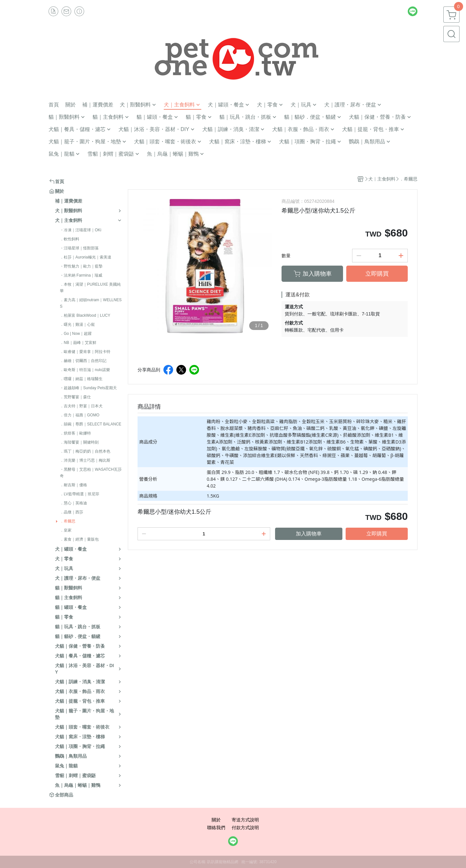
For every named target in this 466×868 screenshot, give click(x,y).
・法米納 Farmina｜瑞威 (81, 275)
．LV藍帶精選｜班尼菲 (80, 494)
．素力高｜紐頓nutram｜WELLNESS (91, 303)
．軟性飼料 (70, 239)
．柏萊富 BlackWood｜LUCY (85, 315)
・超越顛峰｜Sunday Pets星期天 (88, 388)
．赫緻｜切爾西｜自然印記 (83, 361)
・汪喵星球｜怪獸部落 (79, 248)
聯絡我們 (216, 828)
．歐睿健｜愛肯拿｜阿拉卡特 (85, 352)
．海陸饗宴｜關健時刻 (79, 442)
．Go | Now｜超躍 (76, 334)
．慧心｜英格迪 (73, 503)
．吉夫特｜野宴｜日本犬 (81, 406)
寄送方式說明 (245, 820)
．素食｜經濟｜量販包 (79, 539)
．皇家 (66, 530)
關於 (216, 820)
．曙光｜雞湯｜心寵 (77, 324)
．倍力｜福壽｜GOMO (80, 415)
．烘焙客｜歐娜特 (75, 433)
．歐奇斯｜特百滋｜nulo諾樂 (85, 370)
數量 (286, 256)
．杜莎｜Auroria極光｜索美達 (86, 257)
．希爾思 (68, 521)
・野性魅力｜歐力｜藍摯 (81, 266)
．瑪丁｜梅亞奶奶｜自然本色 (85, 451)
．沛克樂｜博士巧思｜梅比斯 (85, 460)
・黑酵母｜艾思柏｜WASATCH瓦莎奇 (91, 473)
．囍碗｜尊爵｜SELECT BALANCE (91, 424)
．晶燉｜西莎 (72, 512)
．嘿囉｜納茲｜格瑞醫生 (81, 379)
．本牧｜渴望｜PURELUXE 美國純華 (90, 288)
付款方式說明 (245, 828)
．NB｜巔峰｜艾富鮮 (78, 343)
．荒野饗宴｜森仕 (75, 397)
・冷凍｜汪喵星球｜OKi (81, 230)
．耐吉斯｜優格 (73, 485)
